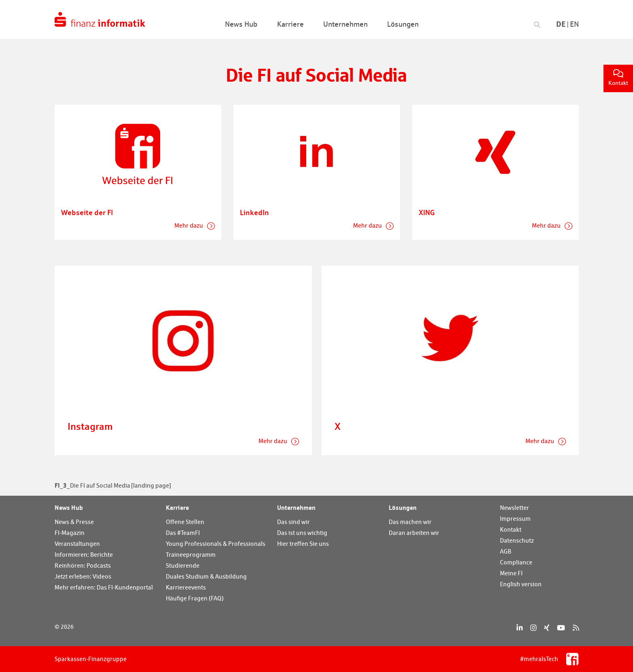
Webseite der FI (87, 212)
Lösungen (403, 507)
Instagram (90, 426)
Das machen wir (410, 522)
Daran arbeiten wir (414, 533)
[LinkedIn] (520, 628)
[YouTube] (561, 628)
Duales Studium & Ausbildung (206, 576)
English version (521, 584)
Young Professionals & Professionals (216, 544)
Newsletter (514, 508)
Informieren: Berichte (84, 555)
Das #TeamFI (183, 533)
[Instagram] (533, 628)
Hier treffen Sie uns (303, 544)
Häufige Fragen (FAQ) (195, 598)
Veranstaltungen (77, 544)
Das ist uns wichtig (302, 533)
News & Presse (74, 522)
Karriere (177, 507)
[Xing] (547, 628)
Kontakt (618, 78)
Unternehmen (296, 507)
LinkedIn (254, 212)
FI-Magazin (70, 533)
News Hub (69, 507)
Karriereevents (186, 587)
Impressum (515, 519)
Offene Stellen (185, 522)
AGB (506, 551)
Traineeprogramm (191, 555)
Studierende (183, 565)
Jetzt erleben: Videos (83, 576)
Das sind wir (293, 522)
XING (427, 212)
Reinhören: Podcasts (83, 565)
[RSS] (576, 628)
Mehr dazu (189, 225)
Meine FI (511, 573)
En (574, 24)
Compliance (516, 562)
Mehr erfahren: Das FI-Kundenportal (104, 587)
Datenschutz (517, 540)
